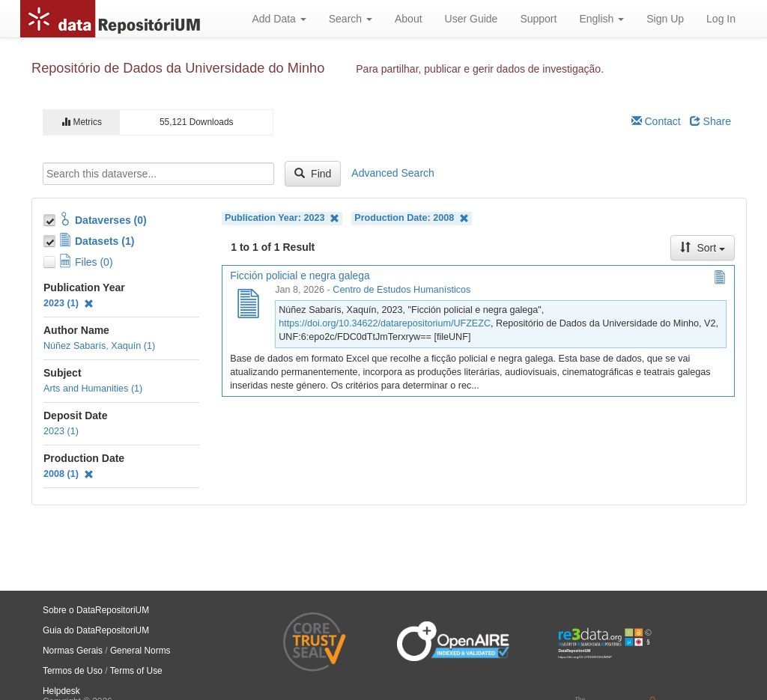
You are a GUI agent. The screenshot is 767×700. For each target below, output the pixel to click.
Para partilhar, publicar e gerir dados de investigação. (480, 69)
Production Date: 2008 (412, 218)
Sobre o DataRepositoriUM (96, 610)
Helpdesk (61, 691)
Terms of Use (136, 671)
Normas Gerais (73, 651)
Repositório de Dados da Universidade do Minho (178, 68)
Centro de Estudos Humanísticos (401, 290)
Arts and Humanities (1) (93, 389)
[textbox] (158, 174)
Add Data (279, 19)
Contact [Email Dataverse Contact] (656, 121)
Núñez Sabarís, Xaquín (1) (99, 346)
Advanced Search (393, 173)
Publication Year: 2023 (282, 218)
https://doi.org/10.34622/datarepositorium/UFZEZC (385, 323)
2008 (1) (69, 474)
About (409, 19)
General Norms (140, 651)
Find (313, 174)
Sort (703, 248)
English (601, 19)
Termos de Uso (73, 671)
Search (351, 19)
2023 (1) (69, 303)
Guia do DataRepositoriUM (96, 630)
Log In (721, 19)
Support (538, 19)
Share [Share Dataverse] (710, 121)
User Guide (472, 19)
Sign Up (665, 19)
